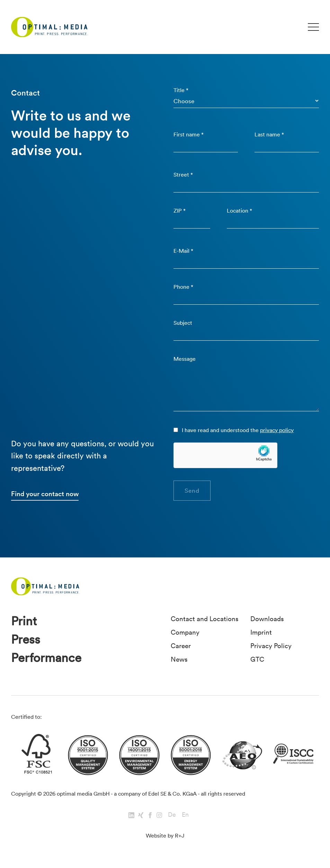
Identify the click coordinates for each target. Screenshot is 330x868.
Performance (46, 658)
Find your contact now (45, 494)
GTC (257, 659)
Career (181, 645)
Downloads (267, 619)
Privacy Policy (271, 645)
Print (24, 622)
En (185, 815)
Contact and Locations (205, 619)
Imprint (261, 632)
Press (26, 640)
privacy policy (277, 430)
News (179, 659)
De (172, 815)
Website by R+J (165, 836)
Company (185, 632)
